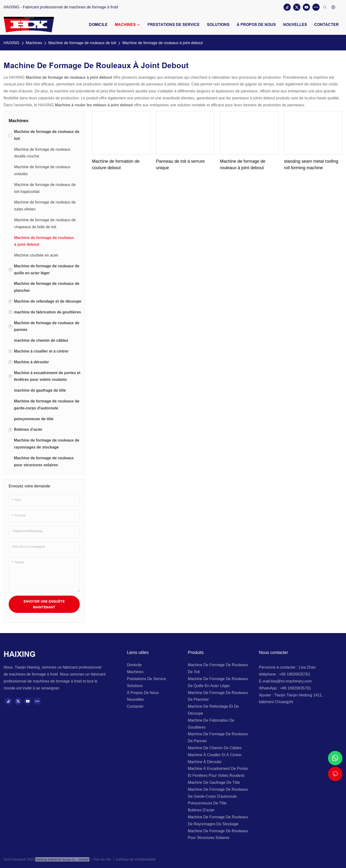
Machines (34, 43)
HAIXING (12, 43)
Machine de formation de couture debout (116, 165)
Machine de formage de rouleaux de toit (82, 43)
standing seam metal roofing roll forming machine (311, 165)
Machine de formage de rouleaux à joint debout (162, 43)
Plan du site (103, 859)
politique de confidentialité (135, 859)
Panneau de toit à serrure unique (180, 165)
